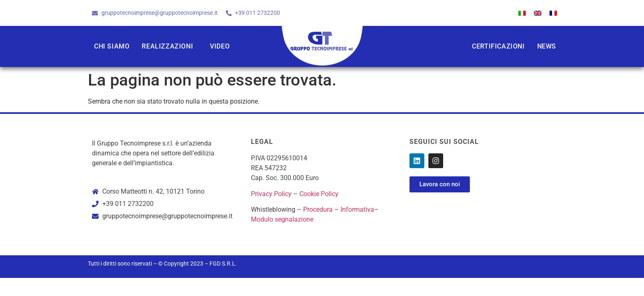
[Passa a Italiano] (522, 13)
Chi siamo (112, 46)
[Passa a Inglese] (538, 13)
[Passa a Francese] (553, 13)
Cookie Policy (319, 194)
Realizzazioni (167, 46)
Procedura (318, 209)
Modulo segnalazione (282, 219)
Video (220, 46)
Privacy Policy (271, 194)
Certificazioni (498, 46)
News (547, 46)
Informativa (357, 209)
